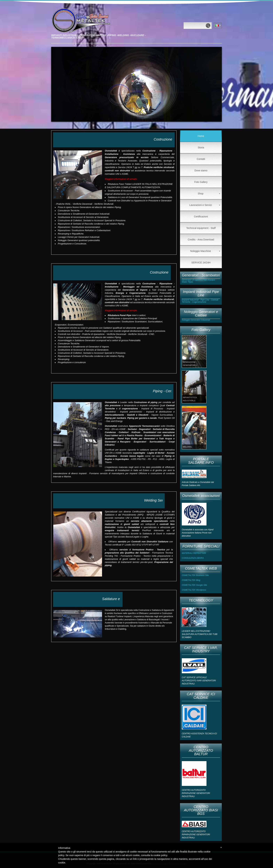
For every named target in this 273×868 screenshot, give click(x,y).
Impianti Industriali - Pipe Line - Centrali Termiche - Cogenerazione (200, 301)
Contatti (201, 159)
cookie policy (160, 855)
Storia (201, 147)
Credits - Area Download (201, 240)
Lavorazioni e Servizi (205, 205)
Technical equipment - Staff (201, 228)
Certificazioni (201, 217)
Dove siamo (201, 170)
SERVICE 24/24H (201, 263)
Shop (209, 194)
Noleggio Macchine (205, 251)
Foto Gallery (201, 182)
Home (201, 136)
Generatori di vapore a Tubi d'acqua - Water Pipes (199, 281)
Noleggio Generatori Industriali (196, 320)
